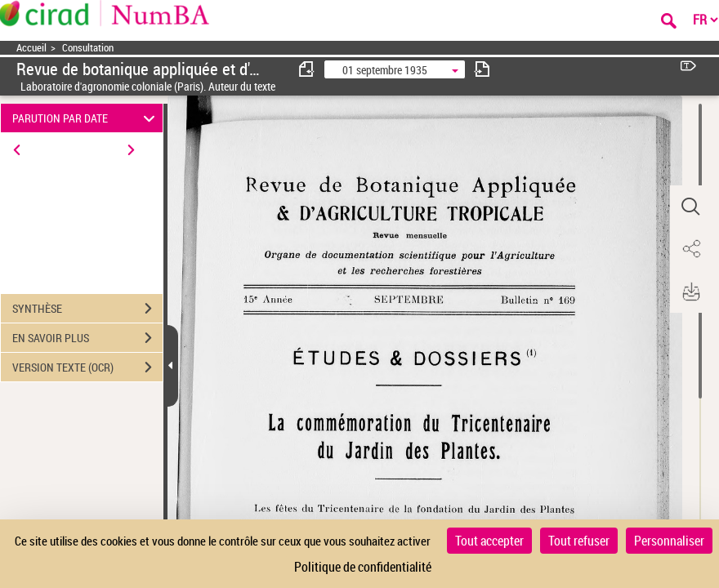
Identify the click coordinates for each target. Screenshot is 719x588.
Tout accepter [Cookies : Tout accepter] (489, 541)
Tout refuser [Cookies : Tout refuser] (579, 541)
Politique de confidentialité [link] (363, 567)
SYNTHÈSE (87, 309)
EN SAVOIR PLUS (87, 338)
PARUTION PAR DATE (86, 118)
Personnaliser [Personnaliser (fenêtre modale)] (669, 541)
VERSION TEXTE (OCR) (87, 367)
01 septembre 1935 (385, 70)
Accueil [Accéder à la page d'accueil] (31, 48)
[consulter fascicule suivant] (482, 69)
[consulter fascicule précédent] (307, 69)
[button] (690, 207)
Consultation (88, 48)
